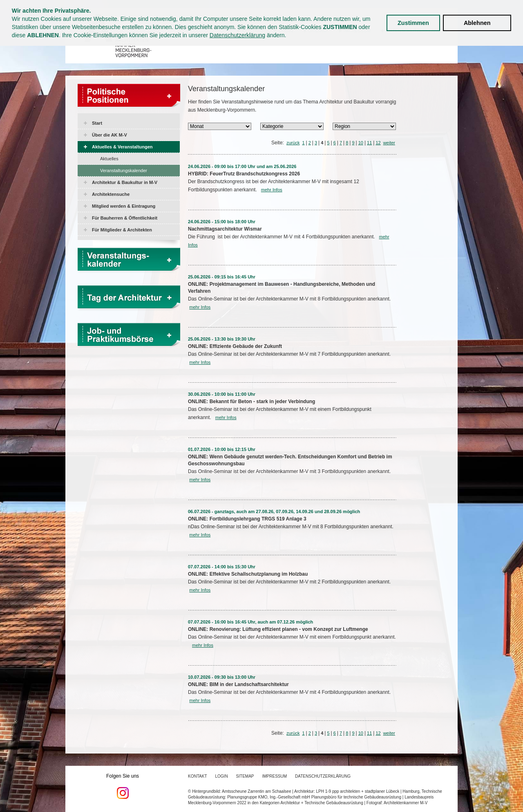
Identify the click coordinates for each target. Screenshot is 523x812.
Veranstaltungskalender (124, 170)
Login (221, 776)
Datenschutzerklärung (237, 35)
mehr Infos (272, 190)
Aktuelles (109, 159)
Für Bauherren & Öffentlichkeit (125, 218)
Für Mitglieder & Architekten (122, 230)
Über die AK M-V (110, 135)
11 (369, 143)
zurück (293, 143)
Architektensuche (111, 194)
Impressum (275, 776)
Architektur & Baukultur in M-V (125, 182)
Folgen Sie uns (123, 786)
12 (378, 143)
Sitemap (245, 776)
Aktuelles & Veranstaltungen (122, 147)
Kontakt (197, 776)
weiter (389, 143)
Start (97, 123)
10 (361, 143)
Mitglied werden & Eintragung (124, 206)
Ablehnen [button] (477, 23)
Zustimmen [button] (413, 23)
